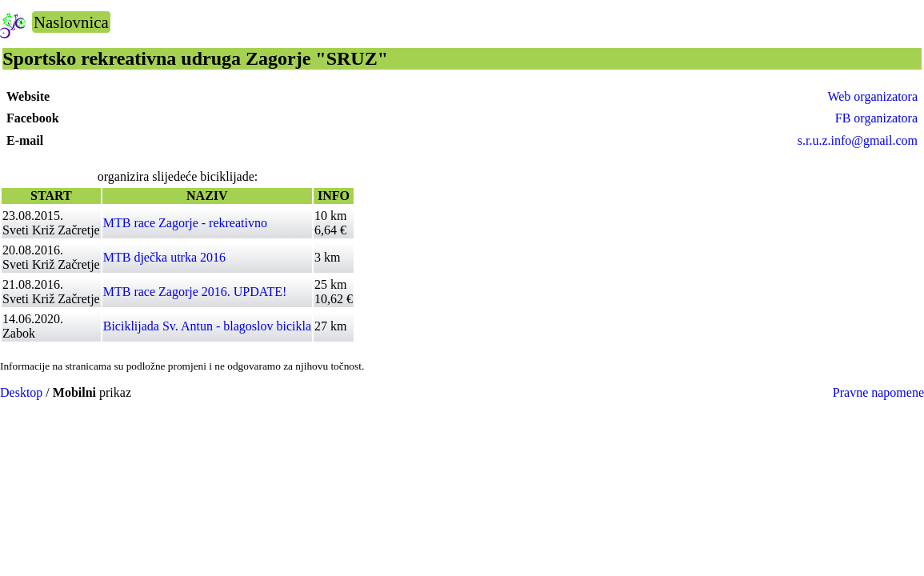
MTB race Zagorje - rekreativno (185, 223)
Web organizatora (872, 96)
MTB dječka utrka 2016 (164, 257)
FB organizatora (876, 118)
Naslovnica (71, 22)
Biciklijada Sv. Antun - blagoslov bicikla (207, 326)
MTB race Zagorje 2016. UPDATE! (195, 292)
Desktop (21, 392)
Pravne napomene (878, 392)
